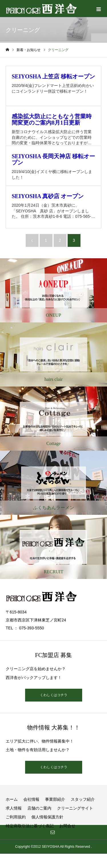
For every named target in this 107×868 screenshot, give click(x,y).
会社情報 (31, 799)
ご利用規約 (16, 817)
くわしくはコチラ (54, 695)
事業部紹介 (55, 799)
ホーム (12, 799)
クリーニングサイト (75, 808)
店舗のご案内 (39, 808)
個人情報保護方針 (47, 817)
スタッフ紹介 (83, 799)
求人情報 (14, 808)
